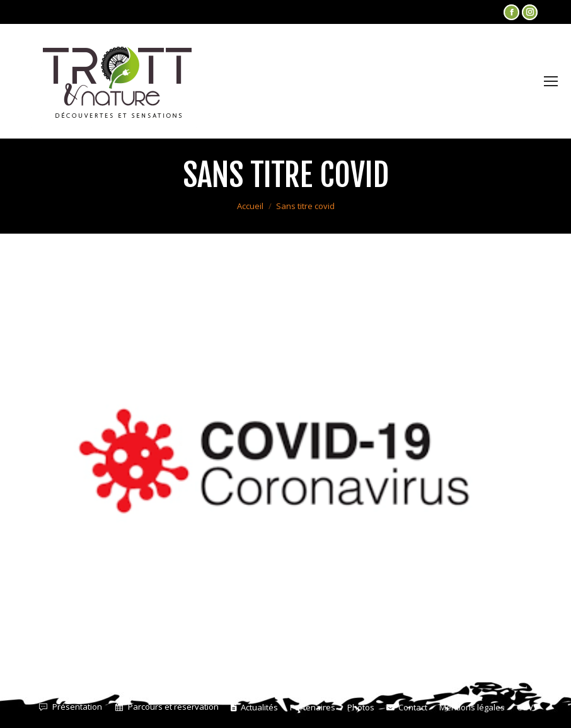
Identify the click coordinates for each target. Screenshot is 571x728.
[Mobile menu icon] (551, 81)
